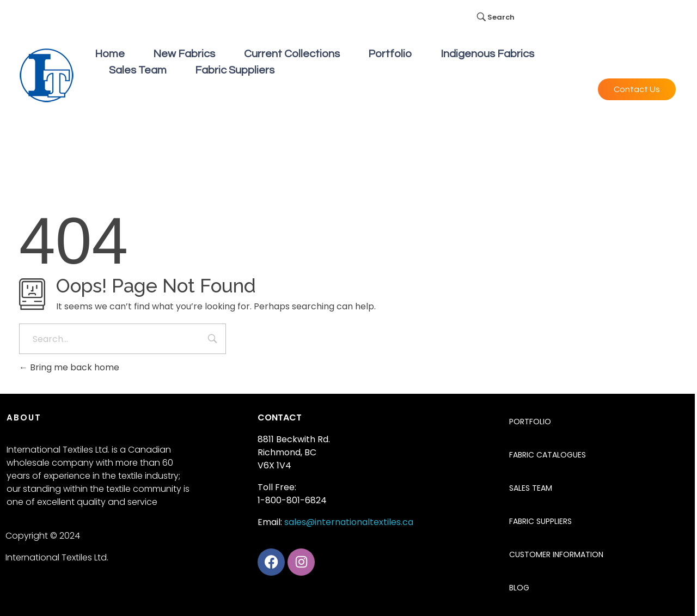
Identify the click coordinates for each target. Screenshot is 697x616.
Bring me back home (69, 367)
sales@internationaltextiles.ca (349, 522)
